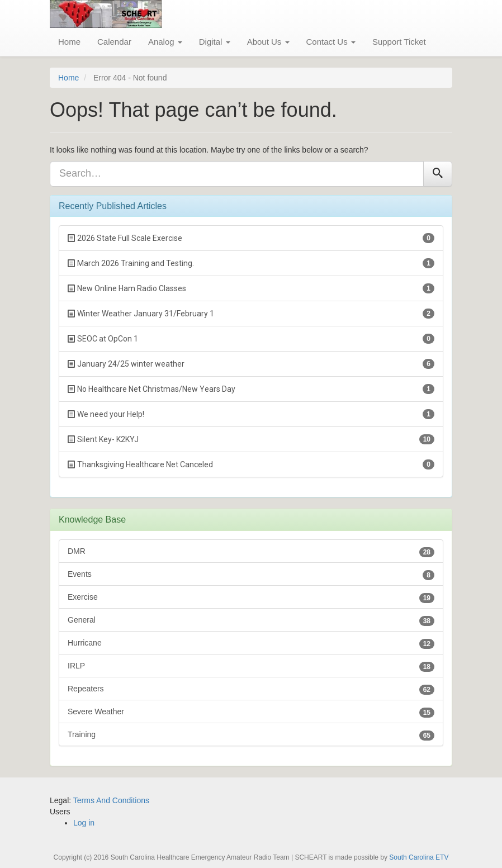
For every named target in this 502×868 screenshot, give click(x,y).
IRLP (251, 667)
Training (251, 735)
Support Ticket (399, 42)
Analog (165, 42)
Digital (215, 42)
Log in (84, 823)
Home (69, 42)
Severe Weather (251, 712)
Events (251, 575)
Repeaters (251, 689)
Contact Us (331, 42)
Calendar (114, 42)
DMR (251, 552)
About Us (268, 42)
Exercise (251, 598)
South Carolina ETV (419, 857)
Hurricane (251, 644)
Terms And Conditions (111, 800)
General (251, 621)
